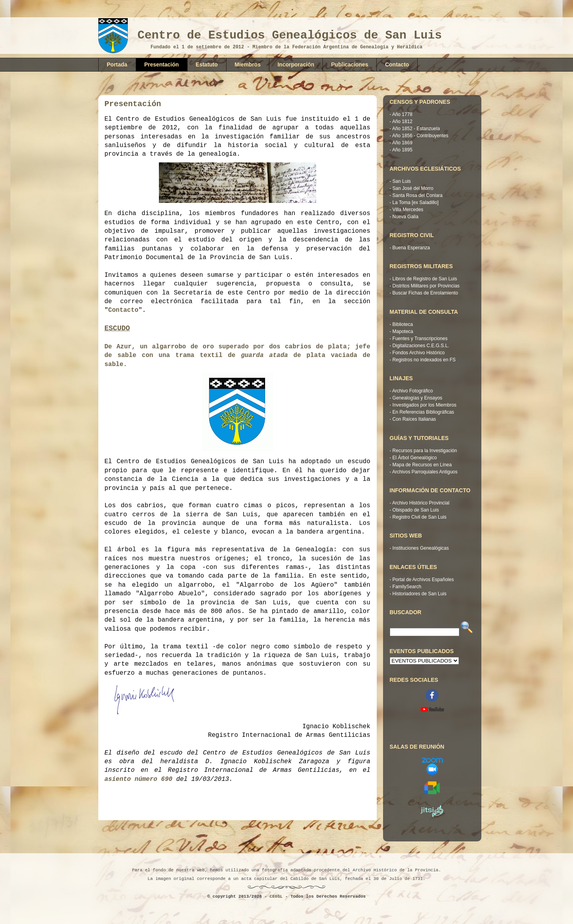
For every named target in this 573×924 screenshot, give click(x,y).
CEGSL (276, 896)
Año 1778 (402, 114)
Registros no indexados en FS (424, 360)
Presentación (162, 64)
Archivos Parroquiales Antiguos (425, 472)
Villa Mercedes (408, 210)
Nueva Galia (405, 217)
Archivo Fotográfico (412, 391)
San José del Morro (413, 188)
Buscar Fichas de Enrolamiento (425, 293)
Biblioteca (403, 324)
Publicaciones (350, 64)
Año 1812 (402, 121)
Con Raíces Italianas (414, 419)
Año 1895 (402, 150)
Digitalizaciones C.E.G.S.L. (421, 346)
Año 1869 (402, 143)
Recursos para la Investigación (425, 451)
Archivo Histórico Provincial (421, 503)
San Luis (402, 181)
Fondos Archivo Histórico (419, 353)
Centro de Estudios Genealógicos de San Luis (290, 35)
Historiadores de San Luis (419, 594)
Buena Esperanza (411, 248)
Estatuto (207, 64)
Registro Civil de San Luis (419, 517)
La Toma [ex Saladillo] (415, 202)
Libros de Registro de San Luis (425, 279)
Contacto (397, 64)
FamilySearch (407, 587)
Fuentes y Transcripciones (420, 339)
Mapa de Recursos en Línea (422, 465)
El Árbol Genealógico (415, 458)
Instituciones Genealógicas (421, 548)
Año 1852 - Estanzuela (416, 129)
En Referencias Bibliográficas (423, 412)
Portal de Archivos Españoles (423, 580)
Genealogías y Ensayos (417, 398)
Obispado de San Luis (416, 510)
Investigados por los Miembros (425, 405)
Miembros (248, 64)
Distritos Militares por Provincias (426, 286)
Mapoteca (403, 331)
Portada (117, 64)
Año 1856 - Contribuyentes (420, 136)
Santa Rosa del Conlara (417, 195)
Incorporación (296, 64)
